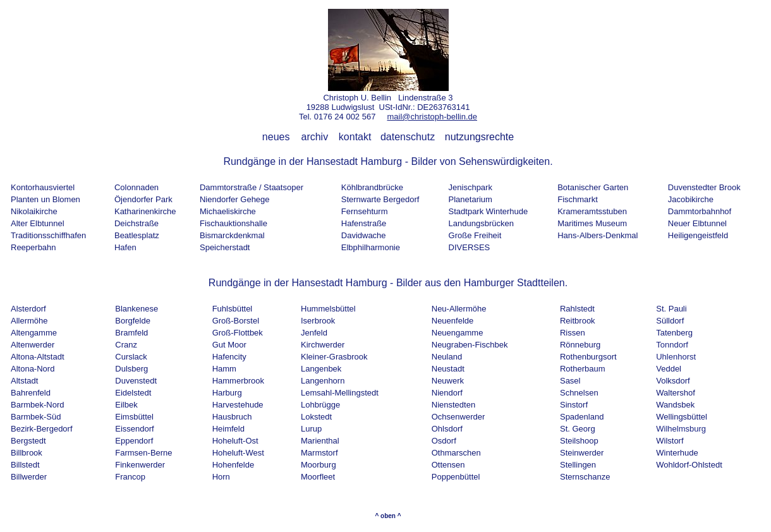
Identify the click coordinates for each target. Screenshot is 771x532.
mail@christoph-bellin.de (432, 117)
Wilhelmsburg (681, 429)
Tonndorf (672, 345)
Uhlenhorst (676, 357)
